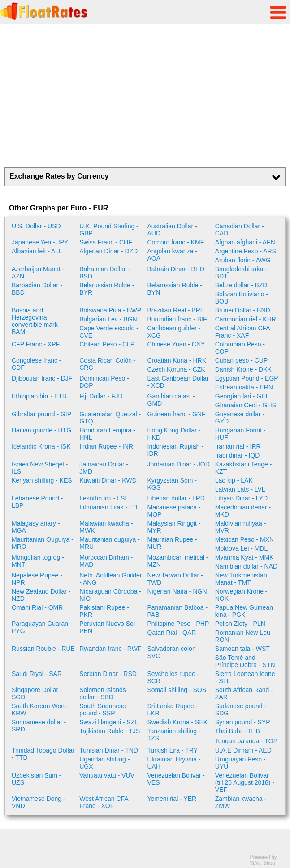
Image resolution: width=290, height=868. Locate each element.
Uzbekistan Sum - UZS (36, 779)
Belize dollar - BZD (241, 285)
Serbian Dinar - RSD (108, 674)
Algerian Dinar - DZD (108, 251)
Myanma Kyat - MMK (245, 557)
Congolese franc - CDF (37, 364)
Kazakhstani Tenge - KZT (244, 468)
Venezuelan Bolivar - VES (176, 779)
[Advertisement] (145, 96)
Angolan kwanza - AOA (172, 255)
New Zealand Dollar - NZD (41, 595)
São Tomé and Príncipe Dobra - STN (245, 661)
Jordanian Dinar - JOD (179, 464)
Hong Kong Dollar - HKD (174, 434)
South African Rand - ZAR (244, 693)
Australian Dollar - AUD (172, 230)
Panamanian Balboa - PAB (178, 611)
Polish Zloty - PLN (240, 624)
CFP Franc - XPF (36, 344)
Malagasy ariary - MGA (36, 527)
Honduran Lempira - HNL (107, 434)
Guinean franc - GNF (177, 414)
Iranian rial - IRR (238, 446)
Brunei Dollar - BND (243, 310)
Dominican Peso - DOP (104, 382)
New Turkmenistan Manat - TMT (241, 579)
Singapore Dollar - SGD (37, 693)
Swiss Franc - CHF (106, 242)
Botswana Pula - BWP (110, 310)
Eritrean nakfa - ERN (244, 387)
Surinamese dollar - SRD (39, 726)
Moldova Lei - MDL (242, 548)
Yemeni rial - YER (172, 799)
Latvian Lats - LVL (240, 489)
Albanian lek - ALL (37, 251)
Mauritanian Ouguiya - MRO (43, 543)
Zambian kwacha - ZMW (241, 802)
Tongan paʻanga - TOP (246, 741)
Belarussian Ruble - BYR (107, 289)
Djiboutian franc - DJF (42, 378)
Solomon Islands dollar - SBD (103, 693)
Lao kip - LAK (234, 480)
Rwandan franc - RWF (110, 649)
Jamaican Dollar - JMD (104, 468)
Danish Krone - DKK (243, 369)
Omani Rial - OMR (37, 607)
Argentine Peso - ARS (246, 251)
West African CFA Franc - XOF (104, 802)
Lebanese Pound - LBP (37, 502)
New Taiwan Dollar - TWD (175, 579)
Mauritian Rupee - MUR (172, 543)
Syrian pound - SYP (243, 722)
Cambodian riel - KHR (246, 319)
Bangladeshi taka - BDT (241, 273)
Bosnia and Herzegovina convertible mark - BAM (37, 321)
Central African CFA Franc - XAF (242, 332)
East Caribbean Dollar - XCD (178, 382)
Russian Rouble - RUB (43, 649)
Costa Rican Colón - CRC (107, 364)
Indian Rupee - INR (106, 446)
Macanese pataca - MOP (174, 511)
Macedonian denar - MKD (243, 511)
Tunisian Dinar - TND (109, 750)
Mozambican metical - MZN (178, 561)
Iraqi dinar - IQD (238, 455)
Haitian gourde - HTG (41, 430)
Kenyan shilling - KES (42, 480)
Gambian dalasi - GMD (171, 400)
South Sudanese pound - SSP (103, 710)
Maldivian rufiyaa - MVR (241, 527)
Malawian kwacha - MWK (106, 527)
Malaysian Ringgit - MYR (174, 527)
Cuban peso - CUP (242, 360)
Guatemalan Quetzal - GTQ (110, 418)
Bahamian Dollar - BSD (104, 273)
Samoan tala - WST (242, 649)
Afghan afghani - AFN (245, 242)
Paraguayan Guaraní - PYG (43, 627)
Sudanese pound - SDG (241, 710)
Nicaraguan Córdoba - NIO (110, 595)
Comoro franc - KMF (176, 242)
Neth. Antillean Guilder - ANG (110, 579)
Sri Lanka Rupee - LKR (173, 710)
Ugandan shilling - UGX (104, 763)
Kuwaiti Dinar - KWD (108, 480)
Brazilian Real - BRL (176, 310)
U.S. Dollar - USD (36, 226)
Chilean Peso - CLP (107, 344)
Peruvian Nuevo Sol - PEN (109, 627)
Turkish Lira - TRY (173, 750)
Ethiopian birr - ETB (39, 396)
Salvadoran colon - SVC (174, 652)
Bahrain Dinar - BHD (176, 269)
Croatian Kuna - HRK (177, 360)
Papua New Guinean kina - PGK (244, 611)
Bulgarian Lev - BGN (108, 319)
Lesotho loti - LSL (104, 498)
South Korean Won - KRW (40, 710)
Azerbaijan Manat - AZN (38, 273)
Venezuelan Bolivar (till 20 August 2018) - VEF (245, 782)
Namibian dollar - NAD (246, 566)
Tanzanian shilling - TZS (174, 735)
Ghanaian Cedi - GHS (246, 405)
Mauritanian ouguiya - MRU (110, 543)
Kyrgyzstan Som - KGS (172, 484)
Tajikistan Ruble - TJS (110, 731)
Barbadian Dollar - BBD (37, 289)
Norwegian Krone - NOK (241, 595)
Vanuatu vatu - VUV (107, 775)
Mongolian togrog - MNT (38, 561)
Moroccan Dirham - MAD (106, 561)
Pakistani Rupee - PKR (104, 611)
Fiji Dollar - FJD (101, 396)
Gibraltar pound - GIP (41, 414)
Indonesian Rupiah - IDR (175, 450)
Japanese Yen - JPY (40, 242)
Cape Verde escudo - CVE (109, 332)
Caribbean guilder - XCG (174, 332)
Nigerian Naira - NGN (177, 591)
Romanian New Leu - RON (245, 636)
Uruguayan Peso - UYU (240, 763)
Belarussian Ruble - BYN (175, 289)
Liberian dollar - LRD (176, 498)
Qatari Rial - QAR (172, 633)
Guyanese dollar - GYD (240, 418)
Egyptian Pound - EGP (247, 378)
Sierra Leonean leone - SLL (245, 677)
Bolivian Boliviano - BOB (242, 298)
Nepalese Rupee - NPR (37, 579)
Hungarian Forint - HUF (240, 434)
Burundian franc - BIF (177, 319)
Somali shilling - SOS (177, 690)
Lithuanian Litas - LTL (109, 507)
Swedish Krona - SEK (178, 722)
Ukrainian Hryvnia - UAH (174, 763)
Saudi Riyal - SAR (37, 674)
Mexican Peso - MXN (245, 539)
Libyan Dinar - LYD (241, 498)
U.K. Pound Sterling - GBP (109, 230)
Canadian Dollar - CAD (240, 230)
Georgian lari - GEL (242, 396)
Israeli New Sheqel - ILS (40, 468)
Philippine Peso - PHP (178, 624)
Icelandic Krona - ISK (41, 446)
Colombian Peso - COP (240, 348)
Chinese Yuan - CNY (176, 344)
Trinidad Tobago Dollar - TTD (43, 754)
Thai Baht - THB (238, 731)
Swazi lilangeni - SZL (109, 722)
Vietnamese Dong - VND (39, 802)
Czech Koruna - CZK (176, 369)
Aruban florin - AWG (243, 260)
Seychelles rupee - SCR (173, 677)
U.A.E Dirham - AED (243, 750)
